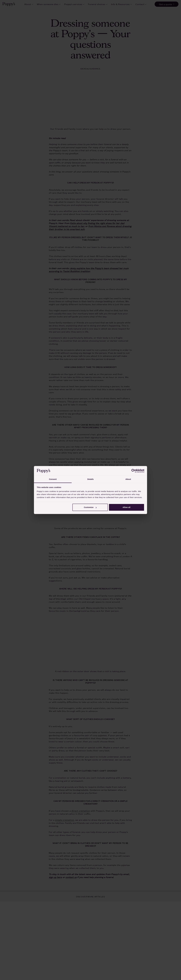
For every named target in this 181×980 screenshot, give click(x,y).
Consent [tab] (53, 479)
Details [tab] (90, 479)
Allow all (127, 507)
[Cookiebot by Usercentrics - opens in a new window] (133, 471)
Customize (90, 507)
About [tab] (128, 479)
